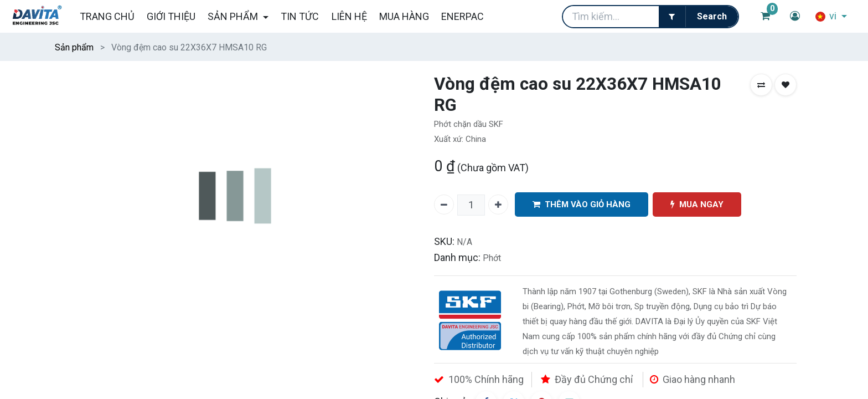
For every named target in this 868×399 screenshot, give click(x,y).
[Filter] (672, 17)
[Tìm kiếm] (712, 17)
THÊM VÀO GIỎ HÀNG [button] (582, 205)
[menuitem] (107, 16)
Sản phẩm (74, 47)
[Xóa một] (444, 204)
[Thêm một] (498, 204)
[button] (761, 85)
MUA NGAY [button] (697, 205)
